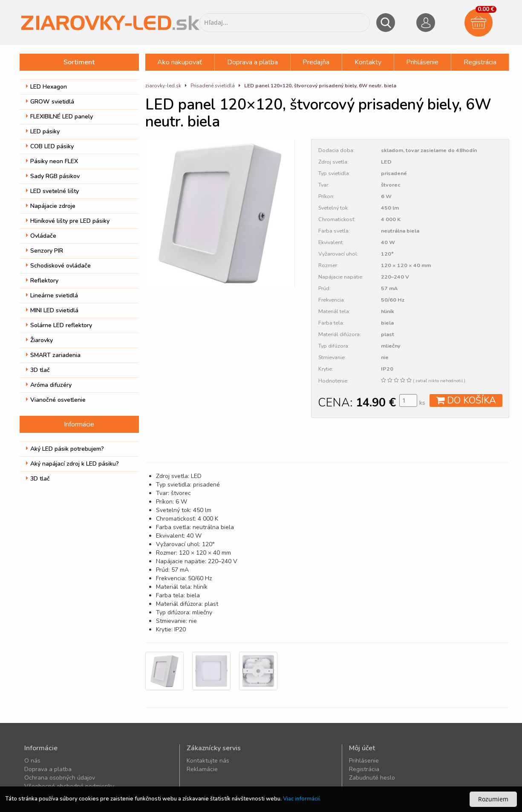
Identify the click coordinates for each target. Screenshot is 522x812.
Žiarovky (39, 340)
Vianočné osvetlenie (56, 400)
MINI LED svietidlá (52, 310)
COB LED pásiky (50, 146)
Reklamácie (202, 769)
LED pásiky (43, 131)
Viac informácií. (302, 799)
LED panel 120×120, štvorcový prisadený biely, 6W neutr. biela (320, 86)
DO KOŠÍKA (466, 400)
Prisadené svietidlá (213, 86)
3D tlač (38, 370)
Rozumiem (493, 799)
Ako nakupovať (180, 62)
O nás (32, 761)
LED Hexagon (46, 87)
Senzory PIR (45, 251)
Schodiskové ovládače (58, 266)
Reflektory (42, 281)
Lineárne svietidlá (52, 295)
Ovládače (41, 236)
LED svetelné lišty (52, 191)
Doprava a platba (252, 62)
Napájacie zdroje (51, 206)
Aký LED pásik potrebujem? (65, 449)
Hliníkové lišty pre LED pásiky (68, 221)
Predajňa (316, 62)
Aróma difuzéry (49, 385)
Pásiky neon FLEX (52, 161)
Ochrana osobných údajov (60, 778)
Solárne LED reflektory (59, 325)
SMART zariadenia (53, 355)
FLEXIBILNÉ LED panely (59, 117)
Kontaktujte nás (208, 761)
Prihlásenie (422, 62)
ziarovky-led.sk (163, 86)
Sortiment (79, 62)
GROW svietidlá (50, 102)
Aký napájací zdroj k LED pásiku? (72, 464)
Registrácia (480, 62)
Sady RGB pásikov (53, 176)
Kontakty (368, 62)
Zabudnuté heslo (372, 778)
